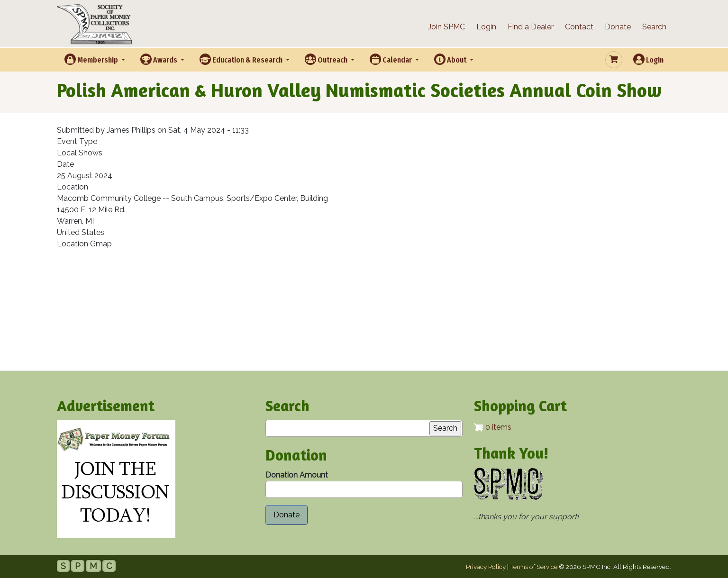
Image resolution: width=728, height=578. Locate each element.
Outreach (327, 59)
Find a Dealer (531, 27)
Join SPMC (446, 27)
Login (486, 27)
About (451, 59)
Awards (159, 59)
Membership (92, 59)
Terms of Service (534, 567)
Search (654, 27)
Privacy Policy (486, 567)
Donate (618, 27)
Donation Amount (297, 475)
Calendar (391, 59)
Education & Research (242, 59)
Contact (579, 27)
